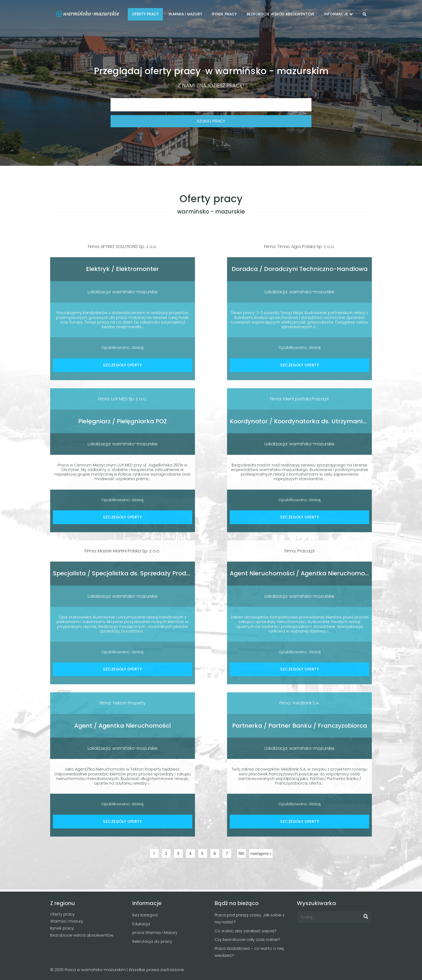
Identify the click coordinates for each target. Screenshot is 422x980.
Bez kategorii (145, 915)
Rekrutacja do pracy (152, 941)
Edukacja (141, 924)
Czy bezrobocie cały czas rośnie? (247, 940)
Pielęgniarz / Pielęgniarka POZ (123, 421)
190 (241, 854)
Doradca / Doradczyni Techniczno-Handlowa (300, 269)
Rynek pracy (62, 928)
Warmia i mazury (67, 921)
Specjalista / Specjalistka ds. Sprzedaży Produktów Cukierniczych (151, 573)
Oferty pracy (62, 914)
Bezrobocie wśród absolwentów (82, 935)
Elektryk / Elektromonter (122, 269)
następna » (261, 854)
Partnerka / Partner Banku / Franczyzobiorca (300, 726)
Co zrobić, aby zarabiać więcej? (246, 931)
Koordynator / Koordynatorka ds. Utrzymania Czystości (313, 421)
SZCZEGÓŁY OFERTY (122, 365)
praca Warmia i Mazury (155, 933)
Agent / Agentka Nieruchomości (122, 726)
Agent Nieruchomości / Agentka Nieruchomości (301, 573)
